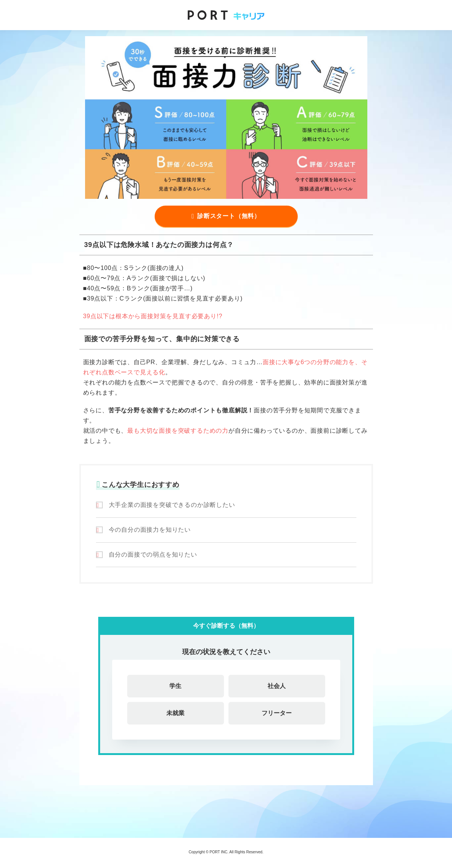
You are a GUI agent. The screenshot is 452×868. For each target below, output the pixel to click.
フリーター (277, 713)
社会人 (277, 686)
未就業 (175, 713)
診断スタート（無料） (229, 216)
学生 (175, 686)
